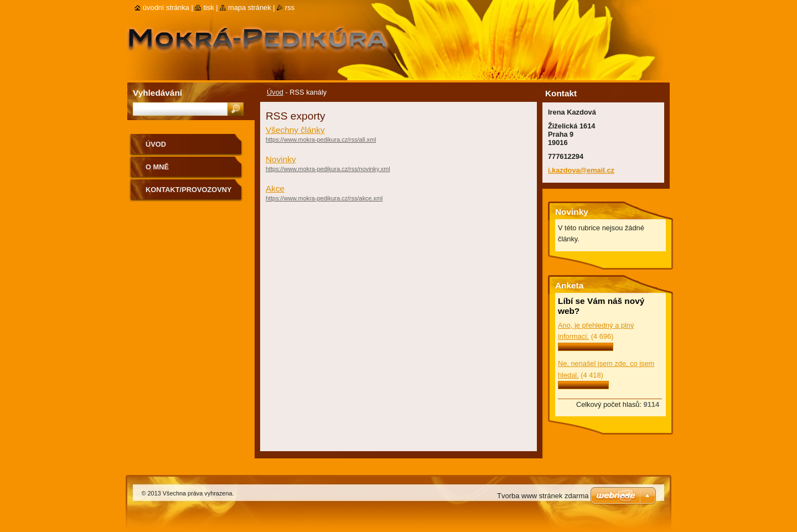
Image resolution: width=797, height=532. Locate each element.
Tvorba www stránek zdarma (543, 496)
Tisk (208, 7)
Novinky (281, 159)
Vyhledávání (157, 93)
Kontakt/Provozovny (188, 190)
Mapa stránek (250, 7)
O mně (157, 167)
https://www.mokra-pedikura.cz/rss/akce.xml (324, 198)
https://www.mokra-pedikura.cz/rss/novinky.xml (328, 169)
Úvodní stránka (166, 7)
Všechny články (295, 130)
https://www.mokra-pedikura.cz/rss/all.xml (321, 140)
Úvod (275, 92)
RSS (290, 7)
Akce (275, 188)
